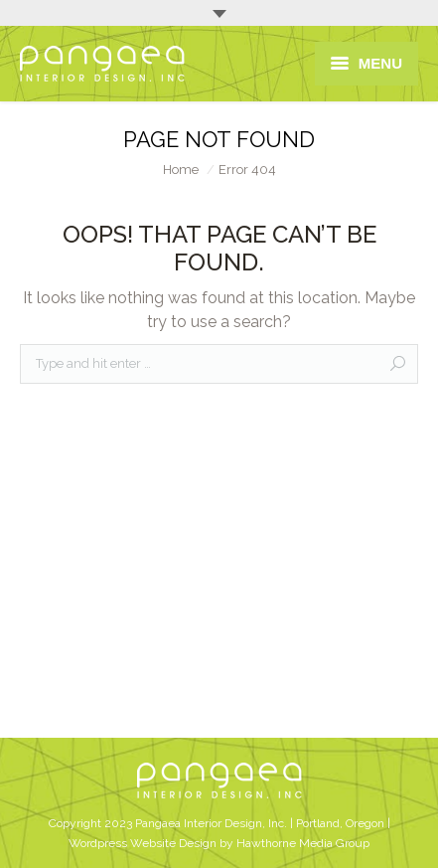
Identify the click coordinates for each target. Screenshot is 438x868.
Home (181, 170)
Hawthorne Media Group (303, 843)
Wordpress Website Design (143, 843)
